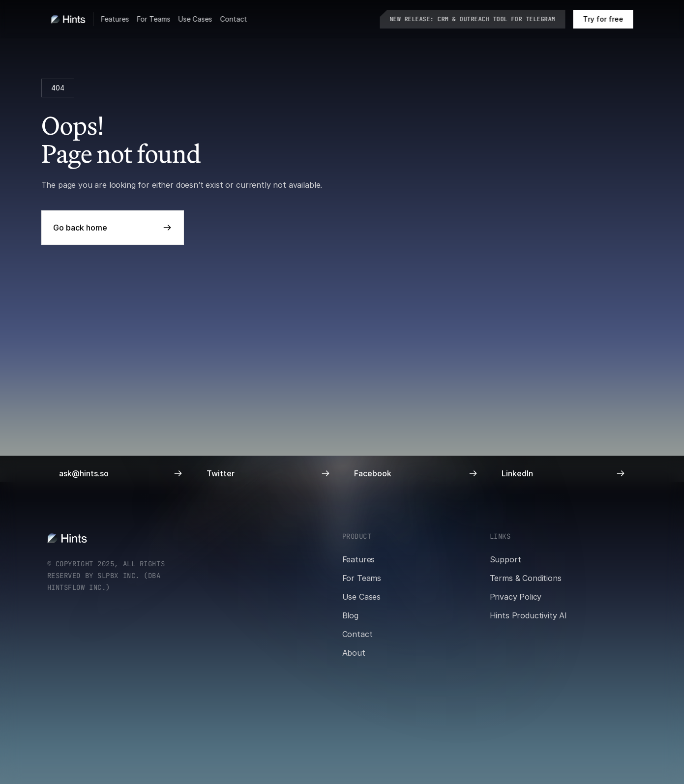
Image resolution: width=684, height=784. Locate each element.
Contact (234, 19)
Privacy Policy (516, 597)
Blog (350, 615)
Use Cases (195, 19)
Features (115, 19)
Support (506, 559)
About (354, 653)
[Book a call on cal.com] (603, 19)
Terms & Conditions (526, 578)
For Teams (154, 19)
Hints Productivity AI (529, 615)
